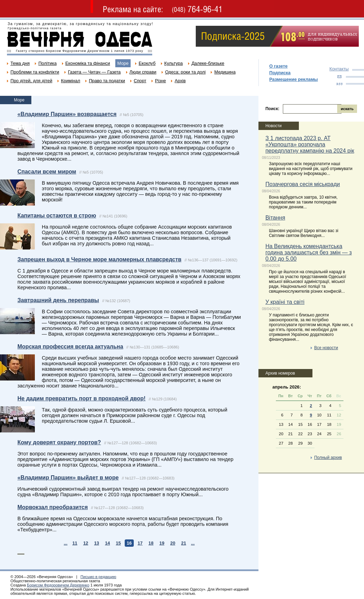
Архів (180, 81)
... (66, 543)
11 (75, 543)
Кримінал (71, 81)
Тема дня (20, 63)
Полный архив (328, 458)
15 (118, 543)
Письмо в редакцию (98, 577)
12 (86, 543)
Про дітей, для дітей (31, 81)
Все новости (326, 348)
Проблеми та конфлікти (35, 72)
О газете (278, 66)
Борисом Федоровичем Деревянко (58, 585)
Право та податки (107, 81)
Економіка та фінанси (88, 63)
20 (173, 543)
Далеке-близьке (208, 63)
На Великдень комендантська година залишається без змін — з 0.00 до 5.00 (309, 252)
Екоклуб (147, 63)
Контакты (339, 69)
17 (140, 543)
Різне (160, 81)
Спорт (140, 81)
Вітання (275, 218)
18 (151, 543)
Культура (174, 63)
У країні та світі (285, 302)
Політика (47, 63)
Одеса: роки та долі (185, 72)
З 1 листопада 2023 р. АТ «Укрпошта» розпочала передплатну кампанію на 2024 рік (310, 144)
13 (96, 543)
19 (162, 543)
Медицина (225, 72)
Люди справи (143, 72)
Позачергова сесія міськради (303, 184)
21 (184, 543)
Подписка (280, 73)
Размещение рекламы (294, 79)
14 (107, 543)
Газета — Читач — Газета (94, 72)
